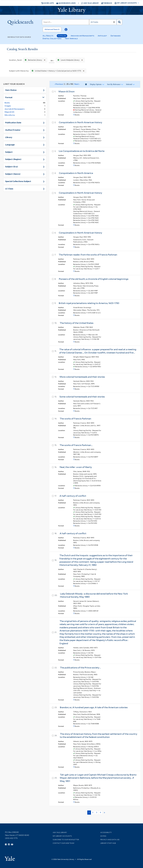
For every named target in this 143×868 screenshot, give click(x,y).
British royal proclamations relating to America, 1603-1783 (89, 303)
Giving (103, 836)
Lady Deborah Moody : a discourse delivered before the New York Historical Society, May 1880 (94, 595)
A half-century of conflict (73, 496)
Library (9, 137)
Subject (9, 152)
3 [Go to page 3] (97, 812)
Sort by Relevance (114, 84)
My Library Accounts (62, 836)
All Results (48, 36)
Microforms (10, 115)
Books (7, 103)
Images (8, 106)
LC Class (9, 188)
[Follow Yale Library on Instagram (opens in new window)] (9, 844)
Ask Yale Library (90, 3)
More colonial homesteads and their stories (82, 377)
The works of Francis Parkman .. (76, 445)
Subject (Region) (13, 159)
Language (10, 144)
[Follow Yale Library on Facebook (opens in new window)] (6, 844)
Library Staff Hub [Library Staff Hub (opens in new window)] (108, 843)
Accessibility (106, 832)
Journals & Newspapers (15, 109)
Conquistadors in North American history (80, 122)
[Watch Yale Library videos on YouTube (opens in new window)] (12, 844)
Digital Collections (52, 39)
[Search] (66, 22)
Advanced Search (52, 29)
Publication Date (13, 122)
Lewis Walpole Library (68, 60)
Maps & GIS (9, 112)
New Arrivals (71, 39)
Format (9, 97)
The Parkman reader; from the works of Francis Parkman (88, 255)
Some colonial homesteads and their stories (82, 397)
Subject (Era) (12, 166)
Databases (116, 36)
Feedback (107, 3)
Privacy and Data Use (110, 840)
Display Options (96, 84)
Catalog (62, 36)
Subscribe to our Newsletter (66, 840)
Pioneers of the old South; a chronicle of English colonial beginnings (94, 279)
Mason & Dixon (67, 92)
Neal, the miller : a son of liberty (76, 467)
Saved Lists (48, 3)
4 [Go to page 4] (100, 812)
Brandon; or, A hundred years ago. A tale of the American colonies (94, 707)
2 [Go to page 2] (93, 812)
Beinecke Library (33, 60)
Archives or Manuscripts (82, 36)
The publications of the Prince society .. (80, 668)
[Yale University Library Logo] (72, 10)
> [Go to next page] (104, 813)
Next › (77, 84)
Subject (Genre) (13, 174)
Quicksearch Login (66, 3)
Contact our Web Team (63, 843)
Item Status (11, 90)
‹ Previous (67, 84)
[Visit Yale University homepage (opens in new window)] (10, 858)
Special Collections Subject (18, 181)
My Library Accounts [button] (126, 3)
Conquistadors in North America (76, 173)
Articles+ (102, 36)
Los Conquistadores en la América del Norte (82, 151)
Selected (129, 84)
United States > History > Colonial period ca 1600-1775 (56, 71)
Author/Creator (13, 130)
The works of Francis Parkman (75, 419)
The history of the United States (77, 323)
